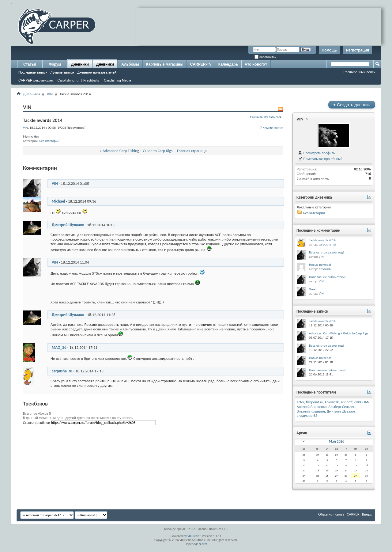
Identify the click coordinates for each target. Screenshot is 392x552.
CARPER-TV (201, 64)
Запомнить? (266, 57)
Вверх (367, 514)
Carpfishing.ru (68, 80)
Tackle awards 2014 (322, 240)
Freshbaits (91, 80)
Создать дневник (352, 105)
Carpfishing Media (117, 80)
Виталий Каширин (311, 411)
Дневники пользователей (97, 72)
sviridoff (347, 402)
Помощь (329, 50)
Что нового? (256, 64)
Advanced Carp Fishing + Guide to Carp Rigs (138, 151)
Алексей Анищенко (312, 407)
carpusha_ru (62, 371)
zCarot (203, 544)
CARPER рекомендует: (36, 80)
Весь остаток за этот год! (326, 252)
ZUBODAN (362, 402)
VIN (50, 94)
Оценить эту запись (264, 117)
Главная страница (192, 151)
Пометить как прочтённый (320, 159)
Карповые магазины (165, 64)
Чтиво (313, 289)
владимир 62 (307, 416)
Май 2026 (337, 441)
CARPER (353, 514)
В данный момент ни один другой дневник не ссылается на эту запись (78, 418)
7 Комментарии (272, 128)
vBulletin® (194, 536)
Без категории (49, 141)
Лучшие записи (62, 72)
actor (300, 402)
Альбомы (130, 64)
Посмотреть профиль (316, 153)
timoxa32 (325, 269)
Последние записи (33, 72)
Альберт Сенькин (342, 407)
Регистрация (358, 50)
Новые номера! (320, 265)
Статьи (30, 64)
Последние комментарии (318, 230)
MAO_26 (59, 347)
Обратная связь (331, 514)
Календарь (228, 64)
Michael (58, 201)
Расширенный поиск (359, 72)
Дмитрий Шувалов (68, 225)
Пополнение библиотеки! (327, 277)
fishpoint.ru (315, 402)
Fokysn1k (332, 402)
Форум (55, 64)
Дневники (80, 64)
